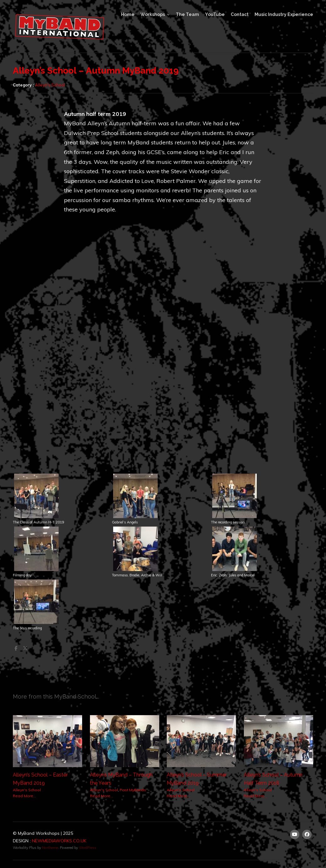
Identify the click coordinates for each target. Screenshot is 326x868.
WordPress (88, 848)
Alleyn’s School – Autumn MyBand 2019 (96, 71)
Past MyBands (133, 790)
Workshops (153, 14)
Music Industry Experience (284, 14)
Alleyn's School (50, 85)
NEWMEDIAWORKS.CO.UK (59, 841)
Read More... (24, 796)
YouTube (215, 14)
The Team (187, 14)
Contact (240, 14)
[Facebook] (307, 834)
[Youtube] (295, 834)
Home (128, 14)
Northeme (50, 848)
